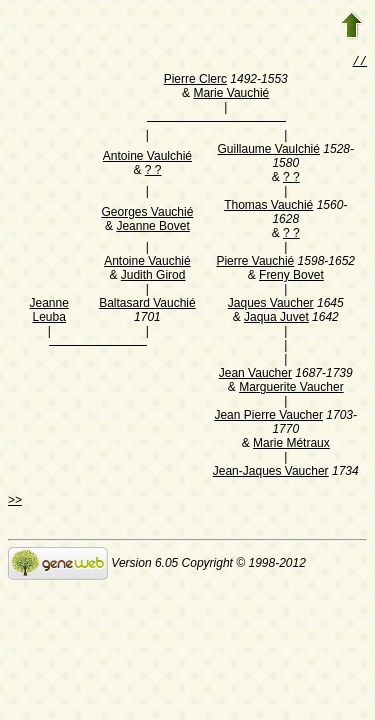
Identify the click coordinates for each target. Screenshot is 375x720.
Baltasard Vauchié (147, 305)
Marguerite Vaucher (291, 389)
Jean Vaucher (255, 375)
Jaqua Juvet (276, 319)
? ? (153, 172)
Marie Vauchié (231, 95)
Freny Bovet (291, 277)
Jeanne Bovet (152, 228)
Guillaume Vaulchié (268, 151)
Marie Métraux (291, 445)
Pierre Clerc (195, 81)
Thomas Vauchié (268, 207)
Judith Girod (153, 277)
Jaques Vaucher (271, 305)
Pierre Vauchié (255, 263)
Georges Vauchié (148, 214)
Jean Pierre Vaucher (268, 417)
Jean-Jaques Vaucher (271, 473)
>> (15, 502)
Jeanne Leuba (49, 312)
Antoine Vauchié (147, 263)
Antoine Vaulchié (147, 158)
